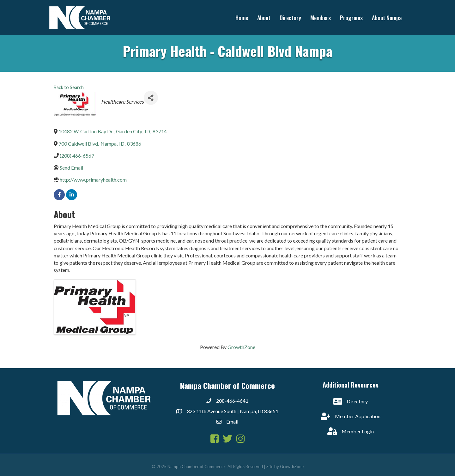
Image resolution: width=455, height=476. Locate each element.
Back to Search (69, 87)
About (264, 18)
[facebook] (59, 195)
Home (242, 18)
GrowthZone (241, 347)
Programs (351, 18)
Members (321, 18)
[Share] (151, 98)
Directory (290, 18)
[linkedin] (72, 195)
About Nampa (387, 18)
